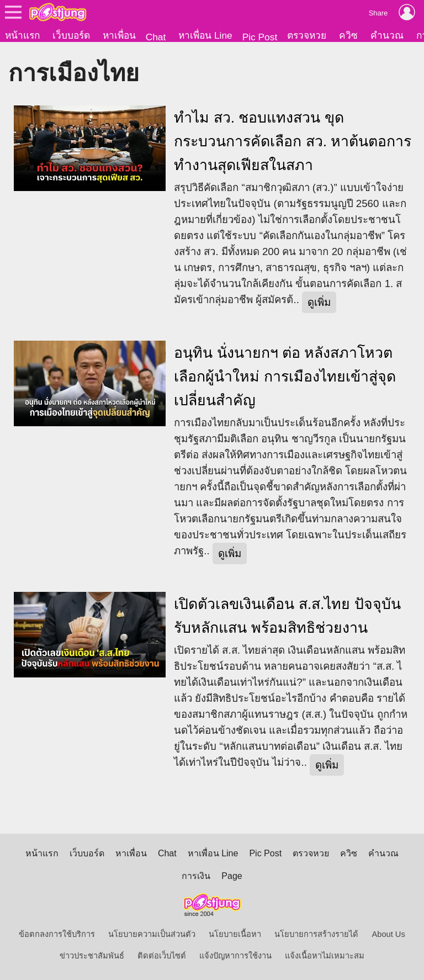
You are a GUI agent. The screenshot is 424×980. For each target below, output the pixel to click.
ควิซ (348, 35)
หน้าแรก (22, 35)
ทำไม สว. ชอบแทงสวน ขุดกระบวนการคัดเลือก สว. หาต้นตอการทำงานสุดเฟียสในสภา (293, 141)
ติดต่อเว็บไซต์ (162, 956)
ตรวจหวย (307, 35)
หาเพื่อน (119, 35)
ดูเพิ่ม (319, 302)
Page (232, 876)
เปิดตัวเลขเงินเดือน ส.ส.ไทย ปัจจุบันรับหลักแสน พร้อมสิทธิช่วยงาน (287, 616)
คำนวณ (387, 35)
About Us (389, 934)
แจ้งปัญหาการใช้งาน (235, 956)
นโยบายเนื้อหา (235, 934)
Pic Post (260, 37)
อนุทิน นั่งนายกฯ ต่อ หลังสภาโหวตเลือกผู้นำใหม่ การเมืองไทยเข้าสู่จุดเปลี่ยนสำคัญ (285, 377)
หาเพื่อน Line (205, 35)
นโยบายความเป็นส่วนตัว (152, 934)
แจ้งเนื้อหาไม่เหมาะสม (325, 956)
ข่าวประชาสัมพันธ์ (92, 956)
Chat (156, 37)
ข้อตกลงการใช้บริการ (57, 934)
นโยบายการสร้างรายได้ (316, 934)
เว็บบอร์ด (71, 35)
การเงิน (196, 876)
